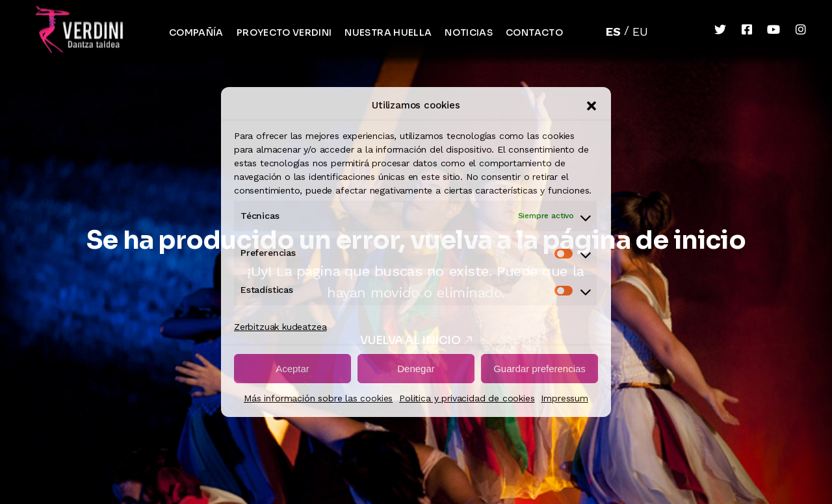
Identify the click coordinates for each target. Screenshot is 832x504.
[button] (591, 106)
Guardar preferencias (539, 369)
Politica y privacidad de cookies (467, 398)
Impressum (564, 398)
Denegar (416, 369)
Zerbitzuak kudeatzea (280, 327)
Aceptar (292, 369)
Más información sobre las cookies (318, 398)
